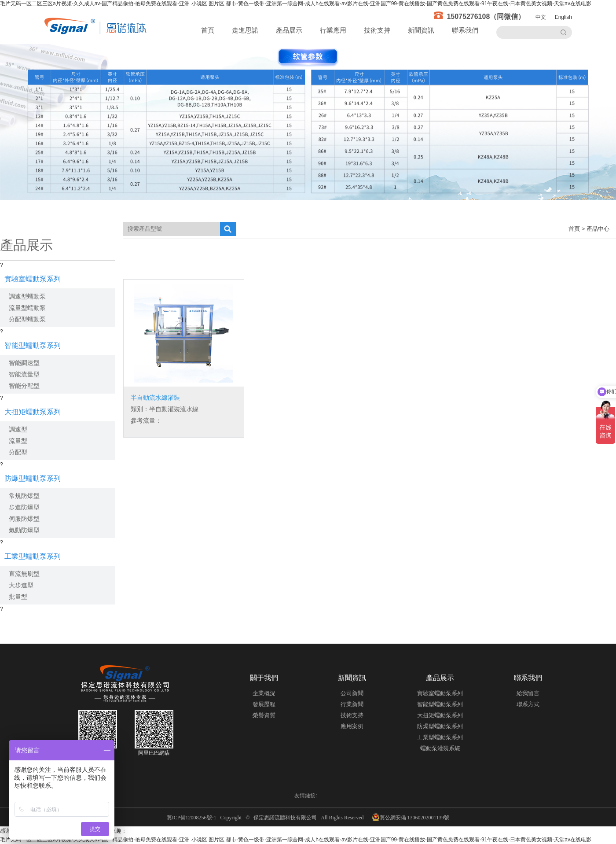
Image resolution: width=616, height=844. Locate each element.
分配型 (18, 452)
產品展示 (289, 30)
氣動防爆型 (24, 530)
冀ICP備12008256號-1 (193, 818)
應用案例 (352, 726)
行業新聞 (352, 704)
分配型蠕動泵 (27, 319)
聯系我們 (465, 30)
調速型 (18, 429)
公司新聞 (352, 693)
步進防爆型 (24, 507)
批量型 (18, 597)
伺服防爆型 (24, 519)
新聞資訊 (421, 30)
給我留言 (528, 693)
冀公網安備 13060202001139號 (411, 817)
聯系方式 (528, 704)
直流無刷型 (24, 574)
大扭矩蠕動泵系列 (33, 412)
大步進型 (21, 585)
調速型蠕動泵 (27, 296)
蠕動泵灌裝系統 (440, 748)
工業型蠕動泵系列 (33, 556)
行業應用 (333, 30)
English (563, 17)
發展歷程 (264, 704)
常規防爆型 (24, 496)
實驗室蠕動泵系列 (33, 279)
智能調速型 (24, 363)
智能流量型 (24, 374)
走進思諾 (245, 30)
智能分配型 (24, 386)
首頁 (208, 30)
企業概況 (264, 693)
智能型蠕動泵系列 (33, 345)
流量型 (18, 441)
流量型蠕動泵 (27, 308)
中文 (541, 17)
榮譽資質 (264, 715)
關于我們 (264, 678)
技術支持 (377, 30)
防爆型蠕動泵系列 (33, 478)
